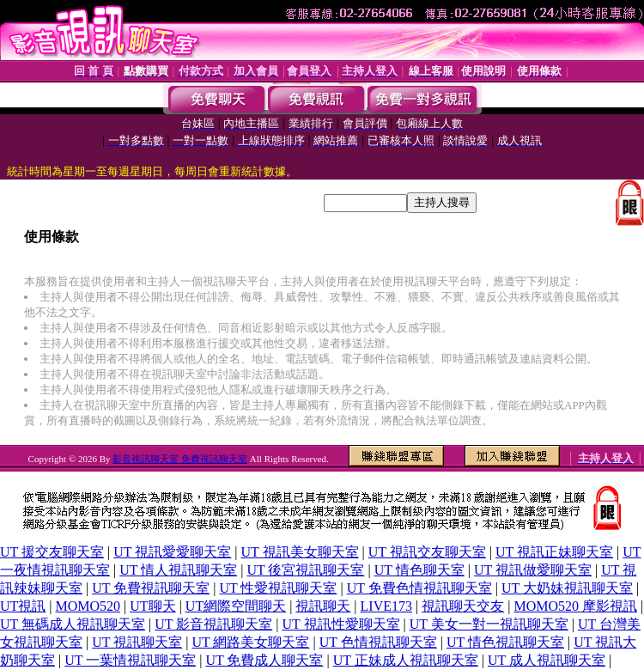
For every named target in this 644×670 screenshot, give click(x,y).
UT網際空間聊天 (236, 606)
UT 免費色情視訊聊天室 (419, 588)
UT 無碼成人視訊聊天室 (73, 624)
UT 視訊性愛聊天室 (341, 624)
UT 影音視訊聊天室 (213, 624)
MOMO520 (88, 606)
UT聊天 (152, 606)
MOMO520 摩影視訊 (575, 606)
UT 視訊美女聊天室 (300, 552)
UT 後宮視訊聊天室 (305, 570)
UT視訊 (23, 606)
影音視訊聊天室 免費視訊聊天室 (180, 459)
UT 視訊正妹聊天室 (554, 552)
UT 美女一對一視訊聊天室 (489, 624)
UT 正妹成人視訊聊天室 (406, 660)
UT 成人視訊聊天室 (547, 660)
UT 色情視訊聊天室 (378, 642)
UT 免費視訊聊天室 (151, 588)
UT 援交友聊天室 (52, 552)
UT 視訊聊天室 (137, 642)
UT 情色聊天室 (419, 570)
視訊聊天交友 (463, 606)
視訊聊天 (323, 606)
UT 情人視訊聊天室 (178, 570)
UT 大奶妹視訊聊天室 (567, 588)
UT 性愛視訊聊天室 (278, 588)
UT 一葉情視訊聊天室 (130, 660)
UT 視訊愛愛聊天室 (172, 552)
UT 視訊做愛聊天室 (533, 570)
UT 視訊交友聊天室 (427, 552)
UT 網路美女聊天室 (250, 642)
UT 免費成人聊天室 (264, 660)
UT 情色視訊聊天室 (505, 642)
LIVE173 (386, 606)
